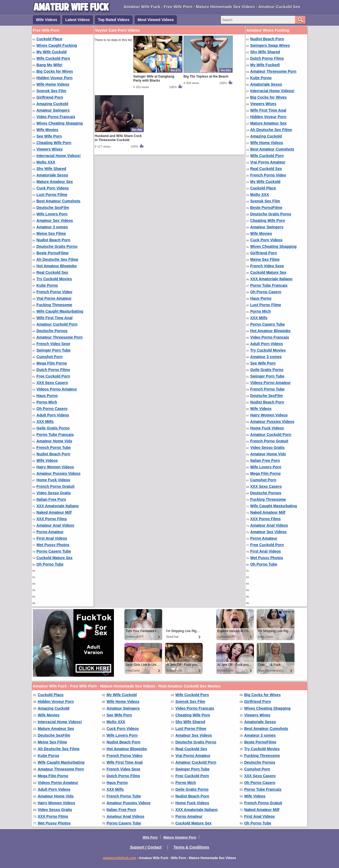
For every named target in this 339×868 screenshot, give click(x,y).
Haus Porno (47, 396)
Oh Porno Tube (50, 564)
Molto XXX (46, 162)
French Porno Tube (54, 448)
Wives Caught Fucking (57, 45)
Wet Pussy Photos (53, 545)
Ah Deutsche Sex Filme (57, 259)
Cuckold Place (49, 39)
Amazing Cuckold (52, 104)
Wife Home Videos (53, 84)
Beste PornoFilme (52, 253)
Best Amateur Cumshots (58, 201)
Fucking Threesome (54, 305)
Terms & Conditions (191, 847)
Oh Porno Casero (52, 409)
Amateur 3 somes (52, 227)
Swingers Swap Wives (270, 45)
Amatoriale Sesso (52, 175)
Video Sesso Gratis (54, 493)
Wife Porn (150, 837)
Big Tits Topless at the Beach (206, 76)
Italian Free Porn (51, 499)
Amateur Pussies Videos (58, 473)
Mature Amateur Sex (55, 182)
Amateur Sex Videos (55, 221)
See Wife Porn (49, 136)
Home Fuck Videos (53, 480)
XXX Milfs (45, 422)
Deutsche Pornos (52, 331)
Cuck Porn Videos (53, 188)
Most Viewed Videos (156, 20)
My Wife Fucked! (265, 65)
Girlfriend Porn (50, 97)
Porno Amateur (50, 532)
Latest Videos (78, 20)
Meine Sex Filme (51, 233)
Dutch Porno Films (53, 370)
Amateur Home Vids (54, 441)
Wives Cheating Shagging (60, 123)
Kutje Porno (47, 285)
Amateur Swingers (53, 110)
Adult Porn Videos (53, 415)
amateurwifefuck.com (119, 858)
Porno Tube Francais (55, 435)
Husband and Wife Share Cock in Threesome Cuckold (118, 138)
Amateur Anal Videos (55, 525)
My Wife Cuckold (52, 52)
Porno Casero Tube (54, 551)
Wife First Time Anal (55, 318)
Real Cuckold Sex (52, 272)
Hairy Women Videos (55, 467)
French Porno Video (54, 292)
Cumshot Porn (49, 357)
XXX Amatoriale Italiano (58, 506)
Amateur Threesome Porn (60, 337)
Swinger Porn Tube (54, 350)
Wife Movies (47, 130)
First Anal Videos (52, 538)
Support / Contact (146, 847)
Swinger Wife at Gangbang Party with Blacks (154, 79)
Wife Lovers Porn (52, 214)
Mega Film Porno (52, 363)
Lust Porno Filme (52, 195)
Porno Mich (47, 402)
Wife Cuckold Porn (53, 58)
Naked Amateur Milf (54, 512)
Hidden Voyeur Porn (55, 78)
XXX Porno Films (52, 519)
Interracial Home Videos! (59, 156)
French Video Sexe (53, 344)
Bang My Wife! (49, 65)
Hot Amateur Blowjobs (57, 266)
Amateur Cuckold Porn (57, 324)
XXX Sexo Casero (52, 383)
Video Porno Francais (56, 117)
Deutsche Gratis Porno (57, 246)
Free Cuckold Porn (53, 376)
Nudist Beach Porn (53, 240)
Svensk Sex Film (51, 91)
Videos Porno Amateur (57, 389)
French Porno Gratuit (55, 486)
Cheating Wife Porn (54, 143)
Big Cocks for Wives (55, 71)
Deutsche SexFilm (53, 208)
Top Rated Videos (114, 20)
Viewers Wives (50, 149)
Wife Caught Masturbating (60, 311)
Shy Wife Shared (51, 169)
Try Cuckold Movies (54, 279)
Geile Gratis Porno (53, 428)
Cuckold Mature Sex (55, 558)
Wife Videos (47, 20)
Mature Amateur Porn (180, 837)
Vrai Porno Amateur (54, 298)
